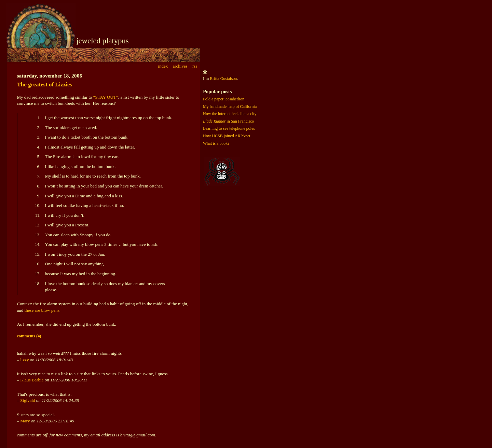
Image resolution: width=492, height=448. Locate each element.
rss (195, 66)
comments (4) (29, 336)
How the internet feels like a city (230, 114)
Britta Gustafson (223, 79)
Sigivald (28, 400)
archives (180, 66)
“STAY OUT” (106, 97)
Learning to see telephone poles (229, 128)
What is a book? (216, 143)
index (163, 66)
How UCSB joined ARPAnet (227, 136)
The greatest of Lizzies (45, 85)
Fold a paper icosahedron (224, 99)
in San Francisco (228, 121)
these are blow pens (42, 310)
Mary (25, 421)
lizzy (24, 360)
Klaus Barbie (32, 380)
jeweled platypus (102, 41)
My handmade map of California (230, 107)
